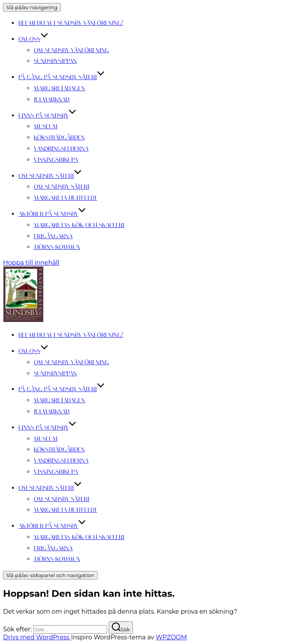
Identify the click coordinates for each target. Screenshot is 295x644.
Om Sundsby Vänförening (71, 50)
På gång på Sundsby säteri (62, 77)
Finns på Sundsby (47, 115)
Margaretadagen (59, 88)
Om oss (33, 39)
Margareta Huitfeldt (65, 198)
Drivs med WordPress (37, 637)
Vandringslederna (61, 149)
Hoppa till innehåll (31, 263)
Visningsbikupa (56, 160)
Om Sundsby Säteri (50, 176)
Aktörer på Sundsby (52, 214)
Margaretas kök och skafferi (79, 225)
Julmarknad (52, 99)
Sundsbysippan (55, 61)
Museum (46, 126)
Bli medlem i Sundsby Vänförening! (71, 23)
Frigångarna (53, 236)
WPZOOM (171, 637)
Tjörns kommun (57, 247)
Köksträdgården (59, 137)
